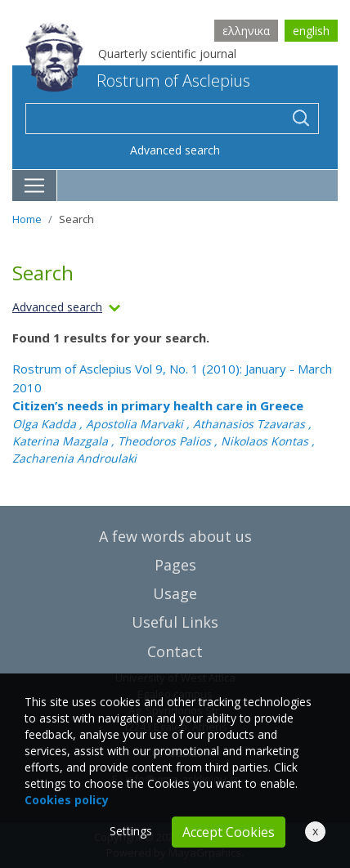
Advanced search (175, 150)
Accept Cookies (229, 832)
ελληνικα (246, 31)
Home (27, 219)
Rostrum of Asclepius (138, 81)
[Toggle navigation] (35, 186)
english (311, 31)
